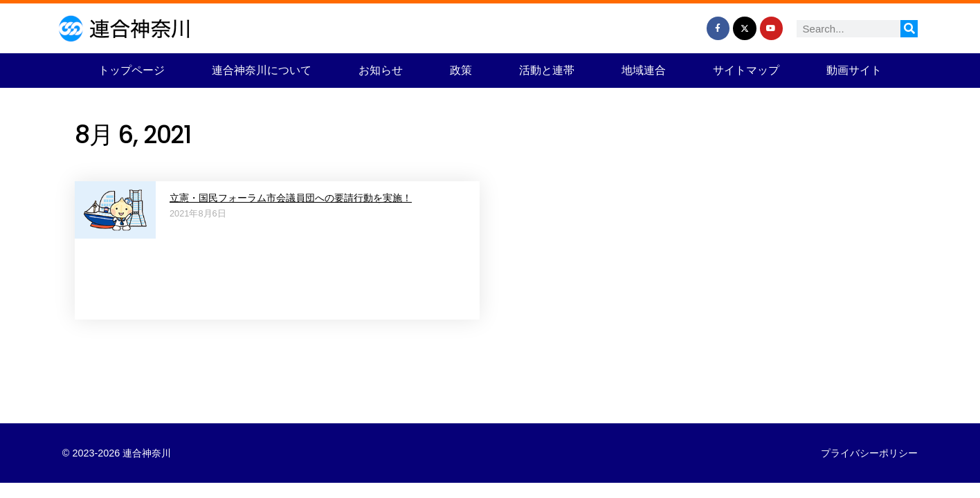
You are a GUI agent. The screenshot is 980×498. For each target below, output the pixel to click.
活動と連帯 (547, 70)
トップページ (131, 70)
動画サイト (854, 70)
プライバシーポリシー (869, 453)
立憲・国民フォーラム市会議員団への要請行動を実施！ (291, 198)
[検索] (909, 29)
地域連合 (644, 70)
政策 (461, 70)
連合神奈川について (262, 70)
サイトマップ (746, 70)
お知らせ (381, 70)
